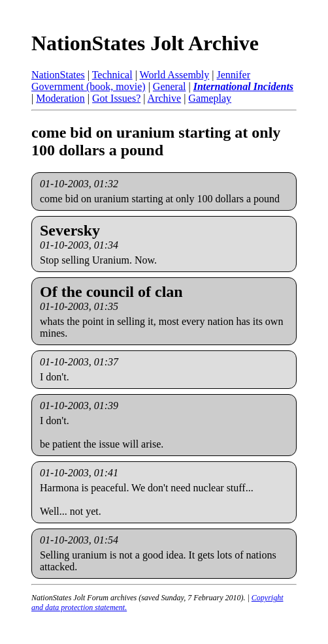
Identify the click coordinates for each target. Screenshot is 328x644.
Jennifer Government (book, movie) (141, 81)
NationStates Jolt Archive (145, 43)
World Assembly (175, 75)
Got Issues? (116, 98)
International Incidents (243, 86)
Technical (112, 75)
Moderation (60, 98)
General (170, 86)
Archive (165, 98)
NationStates (58, 75)
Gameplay (210, 98)
